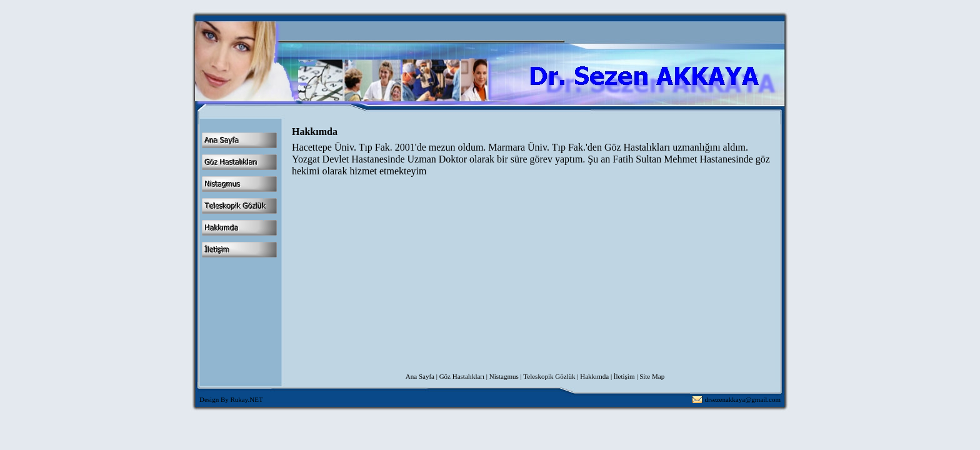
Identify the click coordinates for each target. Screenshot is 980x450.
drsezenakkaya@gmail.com (742, 399)
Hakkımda (594, 376)
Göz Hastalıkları (462, 376)
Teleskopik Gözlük (549, 376)
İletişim (624, 376)
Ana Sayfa (420, 376)
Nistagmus (504, 376)
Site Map (652, 376)
